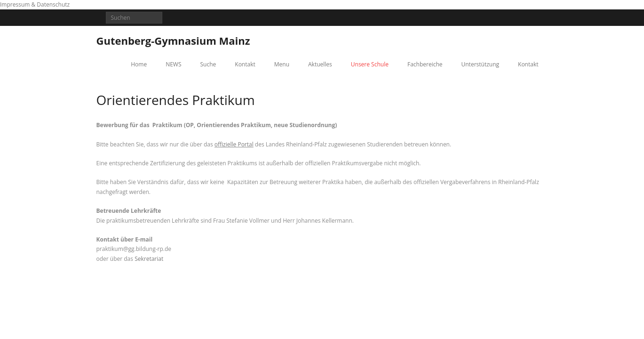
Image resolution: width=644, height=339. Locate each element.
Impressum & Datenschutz (35, 4)
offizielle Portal (234, 144)
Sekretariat (149, 259)
